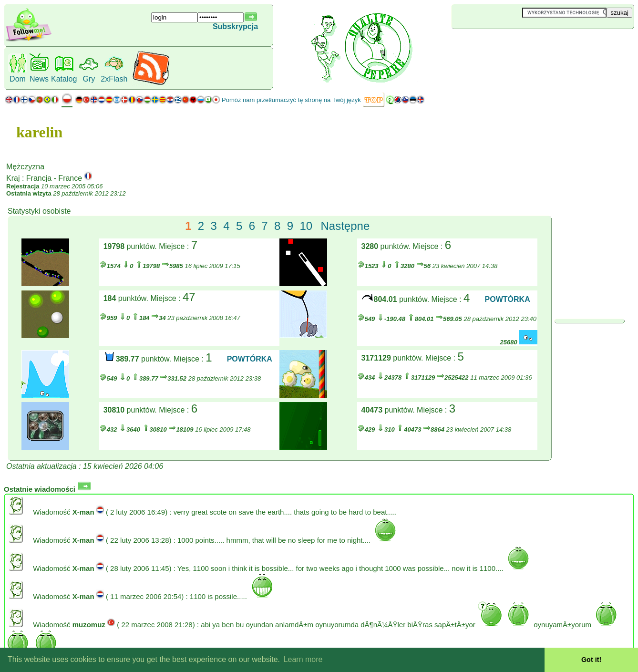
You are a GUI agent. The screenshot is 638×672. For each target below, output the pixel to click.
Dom (18, 79)
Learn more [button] (303, 659)
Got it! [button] (591, 660)
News (39, 79)
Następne (345, 226)
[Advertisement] (508, 45)
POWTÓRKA (508, 299)
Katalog (64, 79)
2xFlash (114, 79)
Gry (89, 79)
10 (306, 226)
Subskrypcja (235, 26)
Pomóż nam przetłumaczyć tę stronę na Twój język (291, 100)
